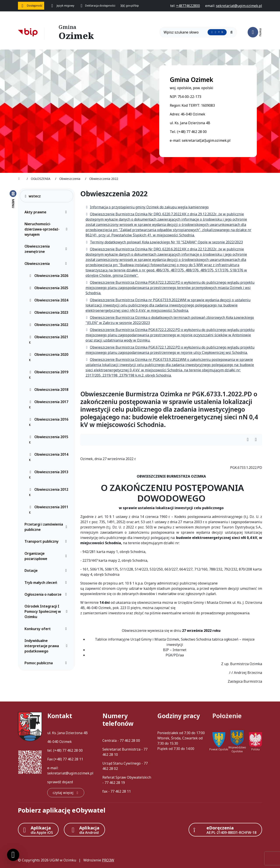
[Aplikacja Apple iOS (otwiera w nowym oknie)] (38, 830)
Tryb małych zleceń (47, 583)
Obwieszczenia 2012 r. (49, 492)
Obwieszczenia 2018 (49, 390)
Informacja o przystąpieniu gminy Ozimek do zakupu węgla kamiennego (147, 207)
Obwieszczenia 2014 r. (49, 457)
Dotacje (47, 570)
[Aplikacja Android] (84, 830)
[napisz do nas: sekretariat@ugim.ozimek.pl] (239, 6)
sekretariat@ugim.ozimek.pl (70, 773)
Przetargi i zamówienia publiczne (47, 527)
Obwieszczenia (47, 264)
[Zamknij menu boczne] (13, 199)
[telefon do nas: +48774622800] (188, 6)
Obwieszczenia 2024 (49, 300)
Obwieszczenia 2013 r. (49, 475)
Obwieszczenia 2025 (49, 288)
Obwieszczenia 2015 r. (49, 439)
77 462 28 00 (73, 750)
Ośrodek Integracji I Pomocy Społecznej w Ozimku (47, 611)
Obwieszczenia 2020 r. (49, 357)
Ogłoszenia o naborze (47, 594)
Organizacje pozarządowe (47, 556)
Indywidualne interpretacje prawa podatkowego (47, 646)
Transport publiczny (47, 541)
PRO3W (108, 860)
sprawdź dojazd (60, 782)
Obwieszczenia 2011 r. (49, 510)
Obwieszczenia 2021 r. (49, 340)
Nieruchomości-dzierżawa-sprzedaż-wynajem (47, 229)
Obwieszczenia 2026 (49, 276)
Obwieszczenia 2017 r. (49, 404)
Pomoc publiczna (47, 663)
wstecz (32, 196)
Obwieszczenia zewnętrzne (47, 249)
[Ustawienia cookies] (13, 855)
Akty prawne (47, 212)
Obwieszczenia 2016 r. (49, 422)
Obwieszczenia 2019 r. (49, 375)
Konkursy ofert (47, 629)
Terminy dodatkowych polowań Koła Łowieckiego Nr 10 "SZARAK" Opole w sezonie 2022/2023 (164, 242)
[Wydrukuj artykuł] (249, 440)
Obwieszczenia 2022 (49, 325)
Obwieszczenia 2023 (49, 312)
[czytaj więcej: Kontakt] (66, 793)
